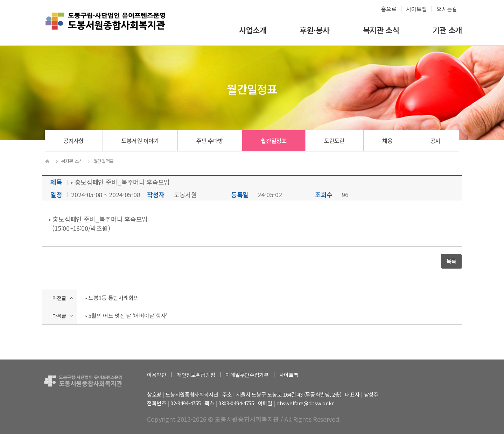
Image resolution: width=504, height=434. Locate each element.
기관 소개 (447, 30)
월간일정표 (274, 141)
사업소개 (253, 30)
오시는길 (447, 9)
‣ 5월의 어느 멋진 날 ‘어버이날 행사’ (126, 315)
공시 (435, 141)
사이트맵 (416, 9)
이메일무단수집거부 (247, 375)
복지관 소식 (381, 30)
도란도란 (334, 141)
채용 (387, 141)
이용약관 (157, 375)
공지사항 (74, 141)
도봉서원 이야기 (140, 141)
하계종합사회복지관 (105, 27)
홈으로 (388, 9)
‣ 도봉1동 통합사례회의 (112, 298)
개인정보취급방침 (196, 375)
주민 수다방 (210, 141)
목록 (451, 261)
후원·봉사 (315, 30)
